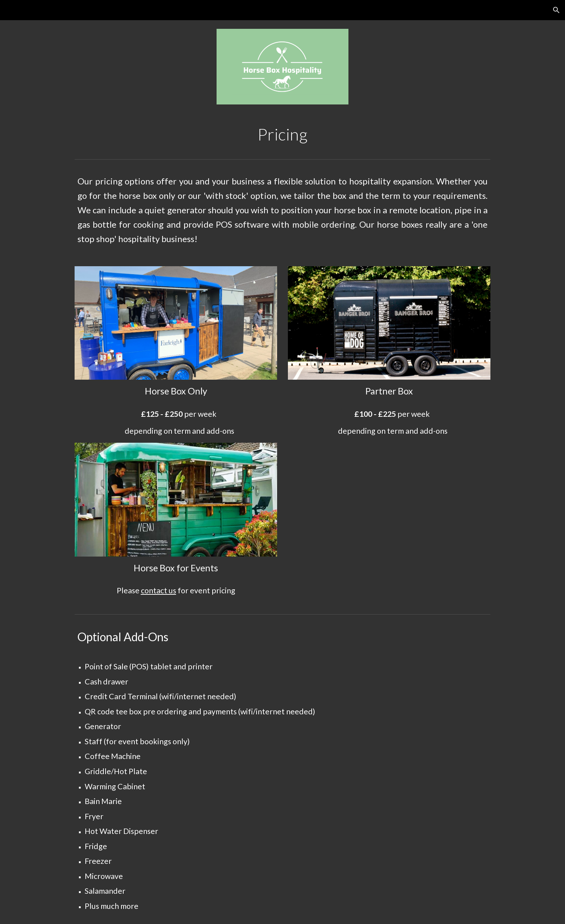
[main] (282, 134)
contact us (159, 590)
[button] (556, 10)
